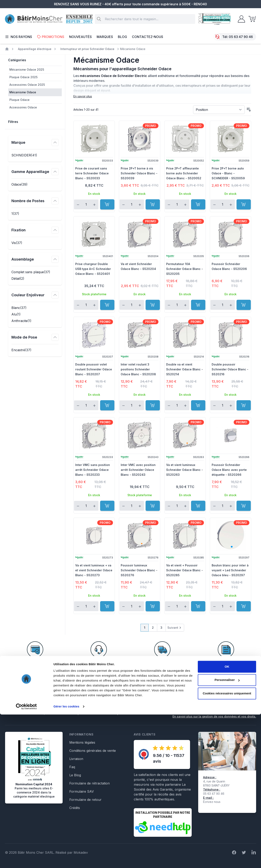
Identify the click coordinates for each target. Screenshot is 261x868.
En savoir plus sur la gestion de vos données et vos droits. (214, 716)
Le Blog (75, 775)
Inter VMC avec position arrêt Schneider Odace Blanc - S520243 (138, 470)
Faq (72, 767)
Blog (122, 37)
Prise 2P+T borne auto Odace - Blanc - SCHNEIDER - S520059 (228, 173)
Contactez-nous (148, 37)
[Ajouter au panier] (107, 204)
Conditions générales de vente (93, 751)
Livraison (76, 759)
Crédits (75, 808)
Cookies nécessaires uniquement (227, 847)
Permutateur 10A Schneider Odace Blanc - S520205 (185, 269)
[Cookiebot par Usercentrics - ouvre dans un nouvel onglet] (26, 860)
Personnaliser (227, 833)
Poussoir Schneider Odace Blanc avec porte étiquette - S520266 (229, 470)
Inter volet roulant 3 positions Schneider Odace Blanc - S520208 (138, 369)
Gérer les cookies (66, 860)
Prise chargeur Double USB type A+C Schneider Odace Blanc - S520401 (93, 269)
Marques (105, 37)
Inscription (244, 703)
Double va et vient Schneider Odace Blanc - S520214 (185, 369)
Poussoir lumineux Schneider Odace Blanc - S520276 (139, 570)
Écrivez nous (212, 802)
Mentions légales (82, 742)
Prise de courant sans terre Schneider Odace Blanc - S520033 (92, 173)
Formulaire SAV (82, 791)
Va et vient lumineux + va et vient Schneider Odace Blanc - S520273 (94, 570)
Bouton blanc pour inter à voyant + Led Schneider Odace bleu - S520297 (230, 570)
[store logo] (34, 19)
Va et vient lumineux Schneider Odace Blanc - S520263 (185, 470)
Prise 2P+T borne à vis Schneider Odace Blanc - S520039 (139, 173)
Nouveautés (80, 37)
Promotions (51, 37)
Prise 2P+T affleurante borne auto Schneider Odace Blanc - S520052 (184, 173)
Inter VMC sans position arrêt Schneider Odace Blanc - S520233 (93, 470)
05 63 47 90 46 (241, 37)
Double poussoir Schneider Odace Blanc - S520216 (230, 369)
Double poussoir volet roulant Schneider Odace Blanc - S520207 (94, 369)
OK (227, 820)
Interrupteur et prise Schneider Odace (87, 49)
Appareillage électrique (35, 49)
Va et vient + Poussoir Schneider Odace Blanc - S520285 (185, 570)
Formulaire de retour (85, 800)
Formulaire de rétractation (90, 783)
